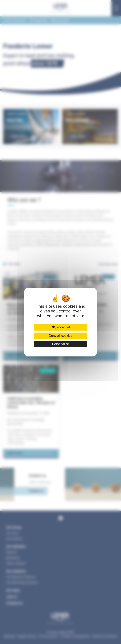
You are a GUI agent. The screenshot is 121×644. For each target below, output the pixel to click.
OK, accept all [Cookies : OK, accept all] (61, 327)
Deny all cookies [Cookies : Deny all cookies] (60, 336)
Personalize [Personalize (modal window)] (61, 344)
